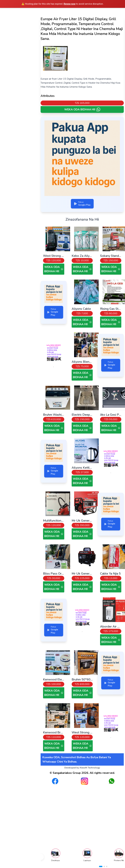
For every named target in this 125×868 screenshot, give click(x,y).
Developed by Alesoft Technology (82, 768)
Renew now (70, 4)
